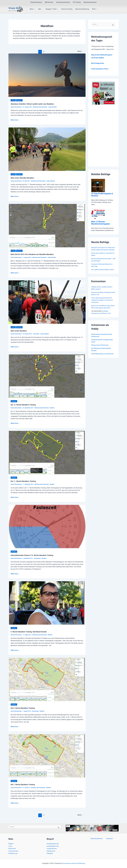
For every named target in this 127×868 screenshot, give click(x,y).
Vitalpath (94, 291)
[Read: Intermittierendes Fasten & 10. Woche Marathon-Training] (47, 526)
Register (11, 844)
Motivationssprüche (90, 2)
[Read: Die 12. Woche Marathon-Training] (47, 376)
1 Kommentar (37, 334)
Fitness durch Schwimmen (100, 352)
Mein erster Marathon (20, 331)
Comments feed (14, 851)
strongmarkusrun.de (53, 844)
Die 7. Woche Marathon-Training (24, 784)
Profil (95, 9)
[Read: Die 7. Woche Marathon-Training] (47, 756)
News (33, 9)
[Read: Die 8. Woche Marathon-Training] (47, 679)
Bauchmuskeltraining (82, 9)
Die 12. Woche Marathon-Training (24, 405)
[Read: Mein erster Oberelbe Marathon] (47, 149)
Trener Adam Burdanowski (100, 302)
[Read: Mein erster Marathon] (47, 302)
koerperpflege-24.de (53, 846)
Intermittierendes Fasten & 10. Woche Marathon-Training (34, 555)
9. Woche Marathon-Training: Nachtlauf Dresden (30, 632)
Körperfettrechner (36, 2)
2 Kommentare (39, 558)
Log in (10, 846)
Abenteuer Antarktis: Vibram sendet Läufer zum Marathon (34, 104)
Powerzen (94, 297)
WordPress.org (13, 853)
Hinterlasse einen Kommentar (42, 107)
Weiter (80, 51)
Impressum (109, 839)
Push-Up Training (67, 9)
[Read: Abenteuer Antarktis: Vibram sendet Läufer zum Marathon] (47, 75)
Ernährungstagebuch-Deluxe (101, 69)
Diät (40, 9)
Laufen (13, 100)
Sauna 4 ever (95, 310)
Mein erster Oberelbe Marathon (23, 178)
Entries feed (12, 848)
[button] (34, 9)
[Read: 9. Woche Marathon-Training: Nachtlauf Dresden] (47, 603)
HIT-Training (77, 2)
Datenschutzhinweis (97, 839)
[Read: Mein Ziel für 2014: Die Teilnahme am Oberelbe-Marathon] (47, 226)
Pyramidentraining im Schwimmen (102, 361)
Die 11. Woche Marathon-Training (24, 481)
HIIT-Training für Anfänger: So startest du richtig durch (103, 304)
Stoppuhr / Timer (52, 9)
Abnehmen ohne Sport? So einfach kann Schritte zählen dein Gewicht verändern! (102, 250)
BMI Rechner (49, 2)
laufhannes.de (51, 851)
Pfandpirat (50, 853)
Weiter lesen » (15, 120)
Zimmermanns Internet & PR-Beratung (74, 863)
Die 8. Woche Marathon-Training (24, 708)
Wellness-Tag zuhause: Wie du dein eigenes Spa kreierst (102, 312)
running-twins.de (52, 848)
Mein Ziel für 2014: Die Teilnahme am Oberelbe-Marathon (34, 254)
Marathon (20, 100)
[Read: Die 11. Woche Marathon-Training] (47, 452)
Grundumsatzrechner (63, 2)
